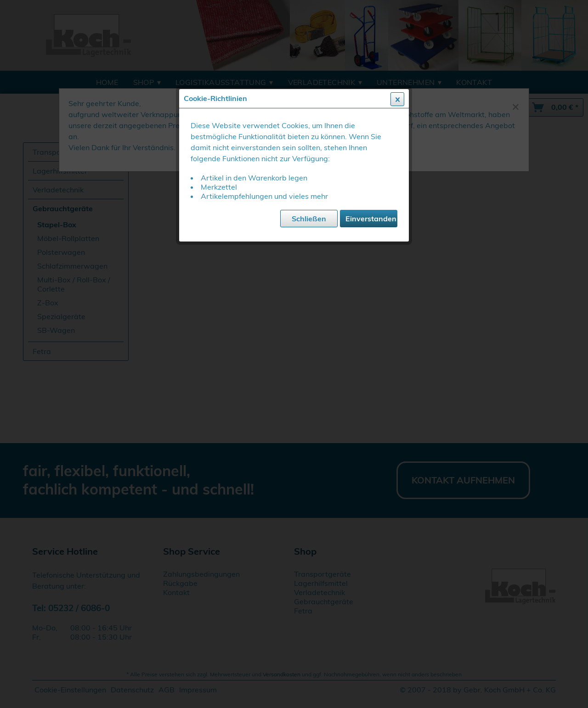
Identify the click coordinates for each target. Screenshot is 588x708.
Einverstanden (371, 219)
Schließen (309, 219)
